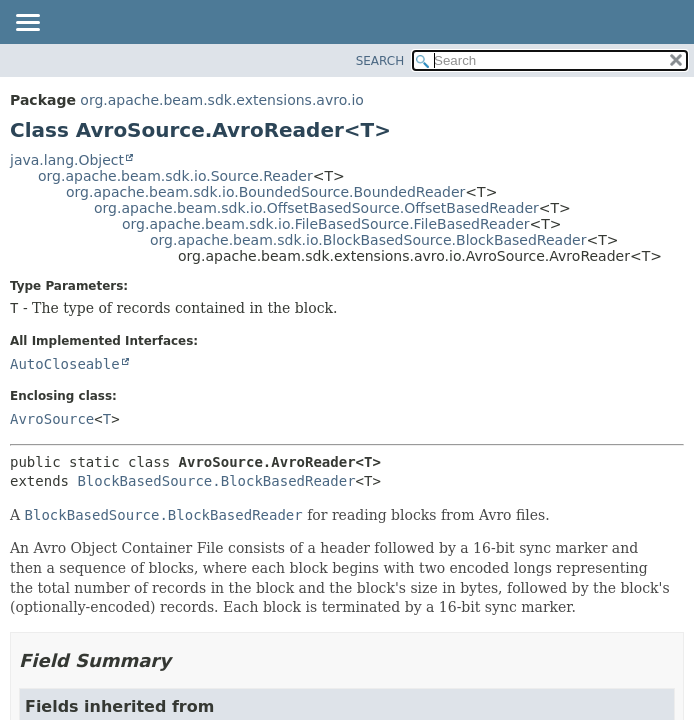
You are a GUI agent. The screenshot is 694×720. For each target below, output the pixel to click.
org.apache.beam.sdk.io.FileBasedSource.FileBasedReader (326, 224)
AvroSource (52, 419)
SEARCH (380, 61)
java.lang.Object (67, 160)
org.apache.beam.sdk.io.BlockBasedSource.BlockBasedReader (368, 240)
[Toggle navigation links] (27, 24)
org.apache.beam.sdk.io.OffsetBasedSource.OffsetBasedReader (316, 208)
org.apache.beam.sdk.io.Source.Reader (175, 176)
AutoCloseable (65, 364)
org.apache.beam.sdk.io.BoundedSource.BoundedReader (265, 192)
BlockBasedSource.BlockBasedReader (216, 481)
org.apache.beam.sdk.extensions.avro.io (222, 100)
